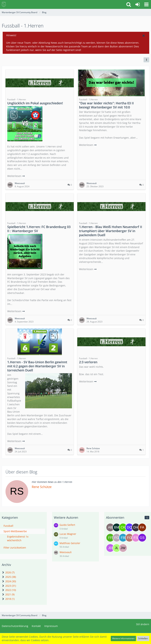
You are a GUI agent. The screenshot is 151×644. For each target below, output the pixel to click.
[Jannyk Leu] (117, 548)
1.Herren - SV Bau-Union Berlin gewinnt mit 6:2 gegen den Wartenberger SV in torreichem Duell (37, 366)
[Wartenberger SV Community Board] (4, 4)
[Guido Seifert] (142, 538)
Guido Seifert (67, 525)
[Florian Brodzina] (123, 538)
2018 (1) (8, 599)
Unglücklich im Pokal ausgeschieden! (35, 103)
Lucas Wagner (68, 534)
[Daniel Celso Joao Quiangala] (129, 527)
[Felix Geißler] (117, 538)
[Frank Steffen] (136, 538)
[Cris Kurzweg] (123, 527)
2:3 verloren (88, 362)
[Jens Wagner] (123, 548)
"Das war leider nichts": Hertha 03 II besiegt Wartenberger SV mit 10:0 (106, 105)
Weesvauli (66, 552)
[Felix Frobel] (110, 538)
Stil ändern (143, 624)
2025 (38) (9, 577)
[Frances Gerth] (129, 538)
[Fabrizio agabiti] (142, 527)
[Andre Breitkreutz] (110, 527)
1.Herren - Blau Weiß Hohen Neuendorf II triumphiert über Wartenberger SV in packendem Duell (111, 231)
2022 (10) (9, 590)
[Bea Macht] (117, 527)
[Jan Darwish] (110, 548)
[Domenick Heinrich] (136, 527)
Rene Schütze (42, 487)
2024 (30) (9, 581)
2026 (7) (8, 572)
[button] (146, 4)
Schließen (143, 638)
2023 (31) (9, 586)
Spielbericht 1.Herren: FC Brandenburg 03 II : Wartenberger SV (39, 229)
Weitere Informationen (123, 638)
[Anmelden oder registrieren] (138, 4)
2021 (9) (8, 594)
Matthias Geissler (70, 543)
